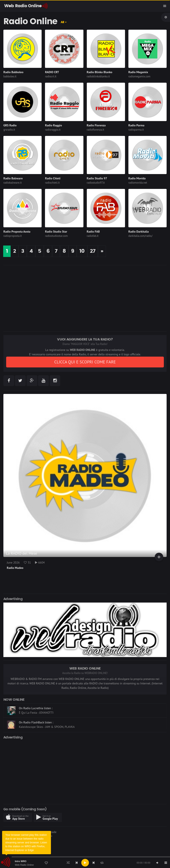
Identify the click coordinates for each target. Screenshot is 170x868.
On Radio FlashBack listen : (36, 722)
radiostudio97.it (96, 183)
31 (27, 562)
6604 (40, 562)
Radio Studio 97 (97, 178)
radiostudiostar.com (56, 236)
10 (82, 251)
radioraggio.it (53, 130)
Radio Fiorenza (96, 125)
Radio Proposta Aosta (17, 232)
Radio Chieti (53, 178)
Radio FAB (93, 232)
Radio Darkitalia (139, 232)
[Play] (85, 863)
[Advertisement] (85, 298)
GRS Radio (10, 125)
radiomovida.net (138, 183)
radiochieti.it (52, 183)
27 (93, 251)
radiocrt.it (51, 76)
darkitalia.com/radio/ (140, 236)
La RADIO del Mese (22, 553)
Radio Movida (137, 178)
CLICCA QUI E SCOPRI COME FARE (85, 362)
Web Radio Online (24, 865)
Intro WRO (21, 861)
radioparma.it (136, 130)
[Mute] (157, 863)
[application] (85, 863)
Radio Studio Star (56, 232)
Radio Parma (136, 125)
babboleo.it (10, 76)
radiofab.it (93, 236)
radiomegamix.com (139, 76)
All (62, 22)
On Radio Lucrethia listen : (36, 708)
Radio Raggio (53, 125)
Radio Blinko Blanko (100, 72)
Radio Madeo (15, 568)
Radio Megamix (138, 72)
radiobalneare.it (13, 183)
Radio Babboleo (13, 72)
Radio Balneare (13, 178)
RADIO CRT (52, 72)
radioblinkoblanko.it (98, 76)
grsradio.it (9, 130)
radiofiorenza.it (96, 130)
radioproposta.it (13, 236)
